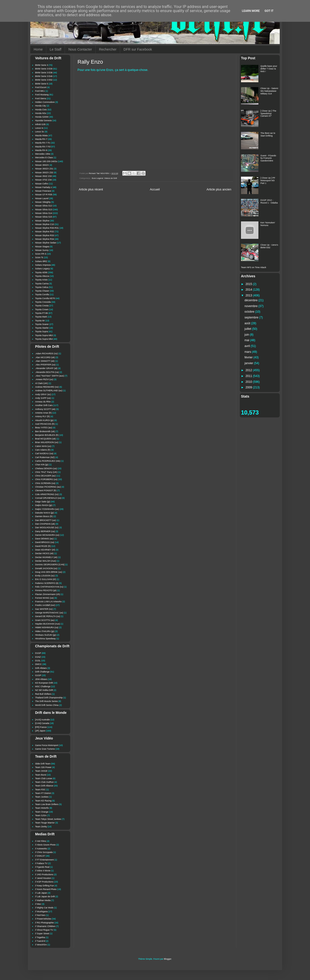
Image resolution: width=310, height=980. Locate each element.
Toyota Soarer (42, 324)
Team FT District (43, 793)
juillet (248, 329)
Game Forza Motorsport (47, 745)
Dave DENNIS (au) (44, 539)
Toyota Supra (42, 332)
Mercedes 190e (43, 154)
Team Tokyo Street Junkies (48, 819)
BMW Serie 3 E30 (44, 69)
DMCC (38, 664)
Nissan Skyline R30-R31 (47, 228)
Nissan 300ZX (42, 165)
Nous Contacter (80, 49)
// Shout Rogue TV (44, 930)
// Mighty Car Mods (44, 908)
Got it (269, 11)
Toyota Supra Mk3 (44, 335)
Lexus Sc (40, 132)
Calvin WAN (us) (43, 446)
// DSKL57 (40, 856)
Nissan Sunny (42, 250)
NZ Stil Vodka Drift (44, 690)
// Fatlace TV (41, 863)
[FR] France (41, 727)
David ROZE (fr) (43, 546)
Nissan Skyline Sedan (46, 243)
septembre (252, 317)
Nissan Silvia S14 (44, 213)
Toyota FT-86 (42, 313)
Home (38, 49)
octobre (250, 312)
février (249, 357)
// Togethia (40, 937)
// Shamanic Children (45, 926)
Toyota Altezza (42, 276)
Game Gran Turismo (45, 749)
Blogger (168, 959)
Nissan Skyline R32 (45, 232)
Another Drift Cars (44, 405)
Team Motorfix (42, 808)
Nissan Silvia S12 (44, 206)
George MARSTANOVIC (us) (49, 613)
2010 (249, 382)
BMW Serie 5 (42, 84)
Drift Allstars (41, 668)
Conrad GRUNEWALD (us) (48, 498)
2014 (249, 290)
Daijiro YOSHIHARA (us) (47, 509)
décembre (252, 300)
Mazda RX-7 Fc (43, 143)
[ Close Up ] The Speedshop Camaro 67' (268, 113)
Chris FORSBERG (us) (46, 479)
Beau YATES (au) (44, 428)
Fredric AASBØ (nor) (45, 605)
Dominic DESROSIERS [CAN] (50, 565)
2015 (249, 284)
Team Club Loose (44, 778)
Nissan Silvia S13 (44, 210)
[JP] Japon (40, 731)
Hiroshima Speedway (45, 639)
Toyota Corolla (42, 294)
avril (248, 346)
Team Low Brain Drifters (47, 804)
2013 (249, 295)
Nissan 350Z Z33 (43, 176)
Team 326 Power (43, 767)
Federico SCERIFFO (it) (47, 583)
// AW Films (41, 841)
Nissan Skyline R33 (45, 235)
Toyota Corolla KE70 (45, 298)
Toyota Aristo (41, 280)
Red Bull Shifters (43, 694)
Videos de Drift (111, 178)
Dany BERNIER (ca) (45, 531)
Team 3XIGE (41, 771)
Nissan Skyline (42, 221)
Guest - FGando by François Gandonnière (268, 158)
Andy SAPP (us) (43, 398)
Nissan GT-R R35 (44, 195)
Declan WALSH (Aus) (46, 561)
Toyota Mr (40, 321)
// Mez (38, 904)
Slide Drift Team (43, 764)
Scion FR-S (41, 254)
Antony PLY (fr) (43, 416)
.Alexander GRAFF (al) (46, 368)
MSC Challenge (43, 686)
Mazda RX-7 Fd (43, 147)
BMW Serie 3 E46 (44, 76)
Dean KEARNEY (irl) (45, 550)
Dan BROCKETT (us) (46, 520)
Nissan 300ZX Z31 (44, 169)
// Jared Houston (43, 878)
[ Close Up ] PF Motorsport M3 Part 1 (268, 181)
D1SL (38, 661)
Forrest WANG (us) (44, 598)
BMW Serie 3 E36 (44, 73)
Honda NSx (41, 113)
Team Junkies (42, 797)
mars (248, 352)
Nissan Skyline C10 (45, 224)
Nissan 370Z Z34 (43, 180)
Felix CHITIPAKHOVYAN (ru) (49, 587)
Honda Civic (41, 110)
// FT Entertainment (44, 860)
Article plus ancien (219, 189)
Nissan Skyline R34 (45, 239)
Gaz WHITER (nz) (44, 609)
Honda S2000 (42, 117)
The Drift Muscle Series (46, 701)
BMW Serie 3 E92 (44, 80)
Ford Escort (41, 87)
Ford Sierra (41, 98)
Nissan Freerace (43, 191)
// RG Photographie (44, 923)
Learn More (251, 11)
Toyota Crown (42, 309)
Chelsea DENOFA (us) (46, 468)
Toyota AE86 (41, 272)
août (248, 323)
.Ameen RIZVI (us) (44, 379)
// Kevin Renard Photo (46, 889)
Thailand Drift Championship (49, 698)
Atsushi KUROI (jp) (44, 420)
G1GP (38, 675)
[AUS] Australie (43, 720)
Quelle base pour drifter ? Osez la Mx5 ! (269, 69)
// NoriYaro (40, 915)
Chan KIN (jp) (42, 465)
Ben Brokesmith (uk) (45, 431)
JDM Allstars (41, 679)
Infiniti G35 (40, 124)
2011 (249, 376)
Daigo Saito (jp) (43, 502)
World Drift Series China (47, 705)
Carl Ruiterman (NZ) (45, 457)
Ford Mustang (42, 95)
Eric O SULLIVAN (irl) (46, 579)
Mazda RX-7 (41, 139)
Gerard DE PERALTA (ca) (48, 616)
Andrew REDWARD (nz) (47, 387)
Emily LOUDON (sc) (45, 576)
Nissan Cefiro (42, 184)
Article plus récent (91, 189)
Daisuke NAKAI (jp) (45, 513)
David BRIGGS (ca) (45, 542)
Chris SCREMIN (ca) (45, 483)
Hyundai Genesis (43, 121)
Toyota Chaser (42, 291)
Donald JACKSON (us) (46, 568)
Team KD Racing (43, 801)
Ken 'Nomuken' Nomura (268, 224)
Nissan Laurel (42, 198)
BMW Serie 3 (42, 65)
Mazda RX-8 (41, 150)
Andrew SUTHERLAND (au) (49, 391)
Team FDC (40, 790)
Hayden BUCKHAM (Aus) (48, 624)
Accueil (155, 189)
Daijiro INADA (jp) (44, 505)
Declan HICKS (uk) (44, 553)
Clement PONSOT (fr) (46, 490)
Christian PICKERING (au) (48, 487)
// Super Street (42, 934)
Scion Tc (39, 257)
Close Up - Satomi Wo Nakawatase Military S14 (269, 91)
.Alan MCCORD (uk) (45, 357)
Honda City (41, 106)
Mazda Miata (41, 136)
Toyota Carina (42, 284)
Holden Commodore (45, 102)
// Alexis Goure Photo (45, 845)
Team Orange (42, 812)
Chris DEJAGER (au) (45, 476)
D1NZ (38, 657)
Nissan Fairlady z (43, 187)
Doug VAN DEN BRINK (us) (49, 572)
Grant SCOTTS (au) (45, 620)
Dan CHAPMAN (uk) (45, 524)
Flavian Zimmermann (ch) (48, 594)
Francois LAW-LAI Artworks (48, 602)
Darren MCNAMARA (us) (47, 535)
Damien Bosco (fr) (44, 516)
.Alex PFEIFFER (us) (45, 365)
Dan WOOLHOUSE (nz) (47, 528)
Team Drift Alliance (44, 786)
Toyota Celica (42, 287)
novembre (252, 306)
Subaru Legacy (43, 269)
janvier (249, 363)
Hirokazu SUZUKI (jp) (46, 635)
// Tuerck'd (40, 941)
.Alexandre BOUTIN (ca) (47, 372)
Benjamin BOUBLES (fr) (47, 435)
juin (247, 335)
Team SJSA (41, 815)
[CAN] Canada (42, 723)
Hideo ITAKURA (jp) (45, 631)
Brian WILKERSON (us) (47, 442)
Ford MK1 (40, 91)
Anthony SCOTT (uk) (45, 409)
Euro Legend (97, 178)
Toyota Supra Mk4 (44, 339)
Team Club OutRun (44, 782)
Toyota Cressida (43, 302)
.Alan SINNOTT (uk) (45, 361)
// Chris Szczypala (44, 852)
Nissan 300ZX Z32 (44, 173)
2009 (249, 387)
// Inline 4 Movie (43, 871)
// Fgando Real (42, 867)
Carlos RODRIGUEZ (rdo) (48, 461)
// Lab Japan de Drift (45, 897)
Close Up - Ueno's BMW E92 (269, 246)
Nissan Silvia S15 (44, 217)
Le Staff (55, 49)
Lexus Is (39, 128)
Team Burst (41, 775)
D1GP (38, 653)
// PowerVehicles (43, 919)
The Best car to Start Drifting (268, 134)
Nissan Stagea (42, 247)
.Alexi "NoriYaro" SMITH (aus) (50, 376)
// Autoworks (41, 849)
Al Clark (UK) (42, 383)
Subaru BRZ (41, 261)
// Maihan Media (43, 900)
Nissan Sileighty (43, 202)
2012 (249, 370)
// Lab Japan (41, 893)
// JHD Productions (44, 874)
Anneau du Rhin (43, 402)
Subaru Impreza (43, 265)
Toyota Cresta (42, 306)
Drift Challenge (42, 672)
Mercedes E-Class (44, 158)
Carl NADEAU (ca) (44, 453)
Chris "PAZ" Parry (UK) (46, 472)
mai (247, 340)
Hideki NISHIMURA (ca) (47, 627)
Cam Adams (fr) (43, 450)
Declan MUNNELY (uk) (46, 557)
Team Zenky (41, 827)
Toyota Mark (41, 317)
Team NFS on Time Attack (254, 267)
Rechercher (108, 49)
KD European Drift (44, 683)
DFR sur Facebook (138, 49)
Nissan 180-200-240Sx (46, 161)
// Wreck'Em (41, 945)
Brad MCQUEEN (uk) (46, 439)
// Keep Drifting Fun (45, 886)
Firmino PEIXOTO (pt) (46, 590)
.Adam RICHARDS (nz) (46, 354)
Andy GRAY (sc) (43, 394)
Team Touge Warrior (45, 823)
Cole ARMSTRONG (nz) (47, 494)
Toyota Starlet (42, 328)
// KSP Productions (44, 882)
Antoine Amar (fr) (43, 413)
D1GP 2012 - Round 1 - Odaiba (269, 201)
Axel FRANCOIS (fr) (45, 424)
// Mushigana (41, 912)
